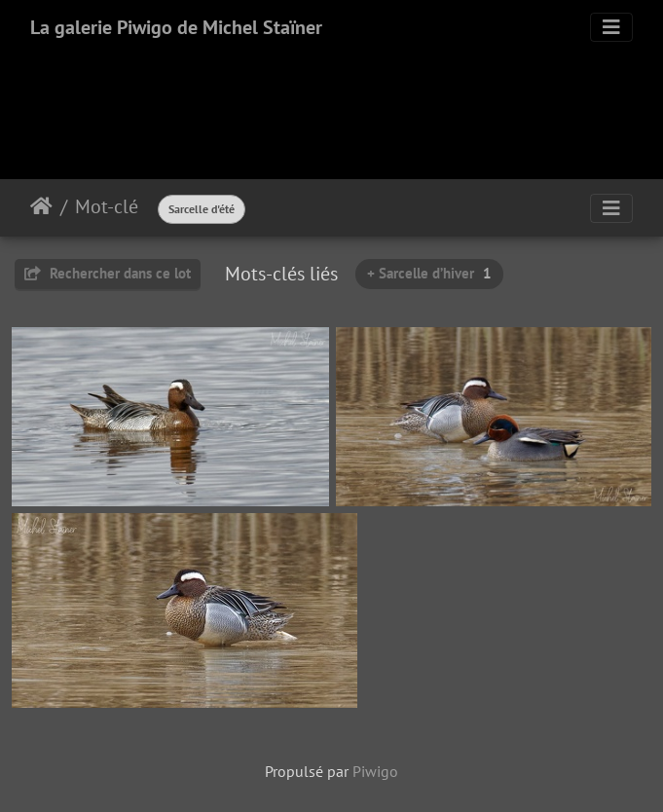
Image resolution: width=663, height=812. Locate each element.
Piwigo (375, 771)
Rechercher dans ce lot (108, 273)
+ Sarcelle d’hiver (429, 273)
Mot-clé (107, 206)
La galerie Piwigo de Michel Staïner (176, 27)
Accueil (41, 206)
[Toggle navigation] (611, 27)
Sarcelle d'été (202, 209)
